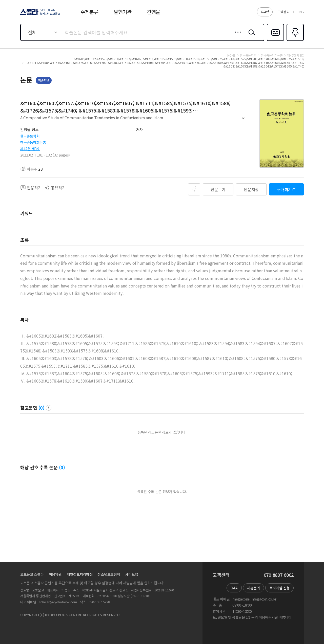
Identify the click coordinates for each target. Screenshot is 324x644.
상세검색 (237, 36)
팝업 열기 (49, 408)
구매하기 (284, 189)
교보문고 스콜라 (32, 574)
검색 (251, 36)
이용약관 (55, 574)
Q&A (234, 588)
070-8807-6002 (279, 575)
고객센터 (284, 12)
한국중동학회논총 (33, 142)
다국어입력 (275, 40)
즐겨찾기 (295, 40)
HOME (231, 55)
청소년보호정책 (109, 574)
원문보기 (218, 189)
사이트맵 (131, 574)
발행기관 (123, 12)
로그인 (265, 12)
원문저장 (251, 189)
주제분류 (89, 12)
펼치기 (243, 120)
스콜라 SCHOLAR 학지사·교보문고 (39, 15)
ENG (301, 12)
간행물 (154, 12)
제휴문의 (254, 588)
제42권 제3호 (30, 149)
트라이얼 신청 (279, 588)
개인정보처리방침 (80, 574)
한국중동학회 (30, 136)
